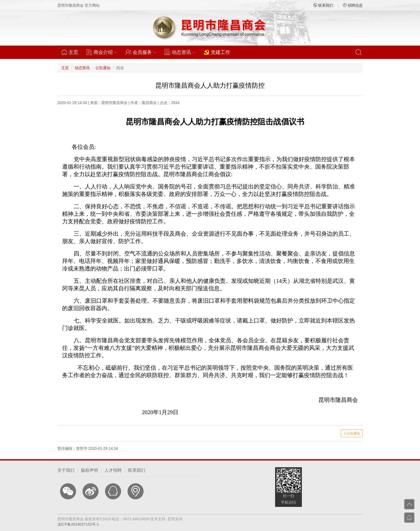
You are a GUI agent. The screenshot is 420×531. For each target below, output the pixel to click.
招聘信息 (353, 5)
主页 (72, 52)
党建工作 (217, 52)
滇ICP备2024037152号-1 (78, 524)
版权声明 (89, 470)
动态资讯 (82, 68)
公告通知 (103, 68)
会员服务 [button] (141, 52)
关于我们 (66, 470)
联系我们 (323, 5)
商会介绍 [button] (102, 52)
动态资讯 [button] (180, 52)
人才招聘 (113, 470)
